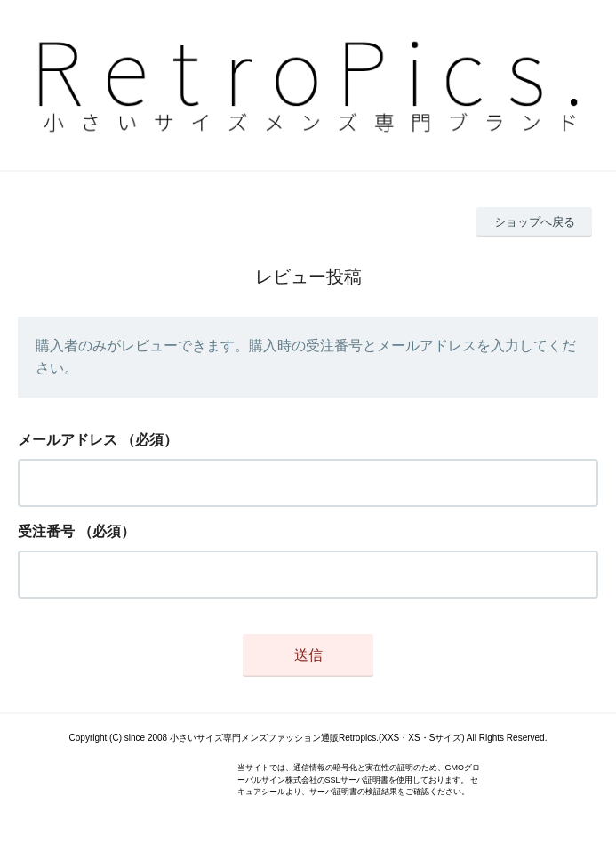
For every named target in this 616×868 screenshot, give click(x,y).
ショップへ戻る (535, 222)
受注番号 (46, 531)
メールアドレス (68, 440)
